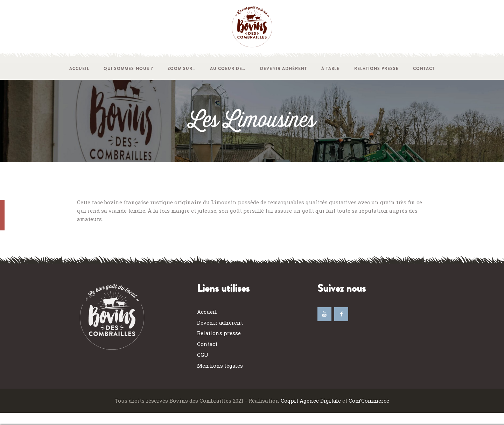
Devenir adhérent (220, 323)
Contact (207, 344)
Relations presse (219, 333)
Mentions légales (220, 366)
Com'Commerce (369, 401)
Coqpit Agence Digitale (311, 401)
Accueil (207, 312)
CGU (203, 355)
